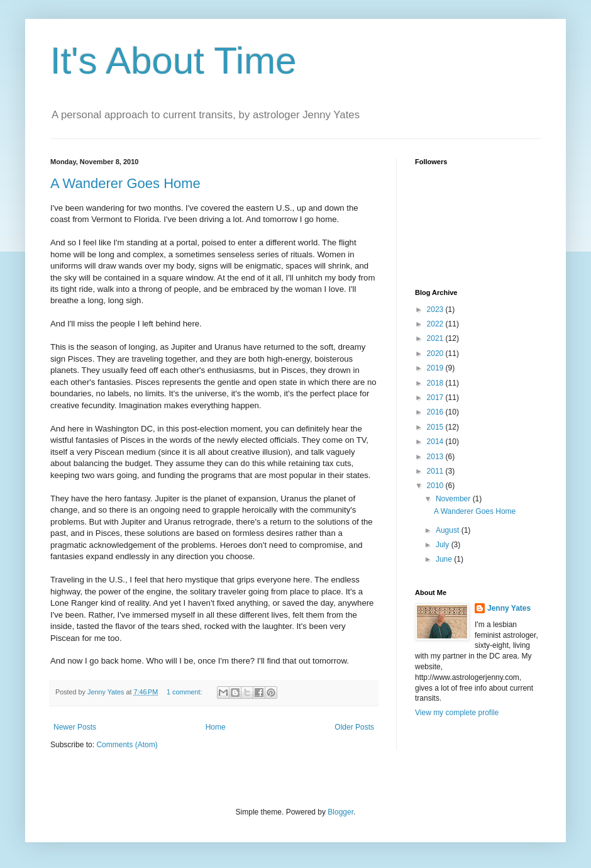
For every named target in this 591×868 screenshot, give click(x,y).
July (444, 545)
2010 (436, 486)
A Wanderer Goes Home (125, 183)
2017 (436, 398)
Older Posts (354, 727)
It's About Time (174, 61)
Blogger (340, 812)
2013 (436, 457)
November (454, 499)
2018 (436, 383)
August (449, 530)
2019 (436, 368)
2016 (436, 412)
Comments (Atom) (127, 745)
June (445, 559)
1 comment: (185, 692)
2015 (436, 427)
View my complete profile (457, 713)
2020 (436, 353)
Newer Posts (75, 727)
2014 (436, 442)
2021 (436, 338)
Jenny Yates (509, 608)
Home (216, 727)
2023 (436, 309)
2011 (436, 471)
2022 (436, 324)
